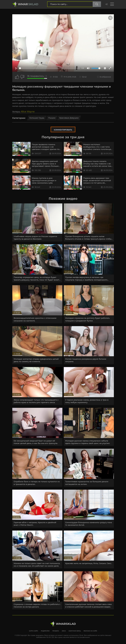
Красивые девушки (69, 118)
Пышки (52, 118)
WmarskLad (66, 624)
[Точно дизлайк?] (22, 77)
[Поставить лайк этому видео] (17, 77)
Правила (56, 631)
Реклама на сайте (90, 631)
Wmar (28, 4)
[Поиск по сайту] (97, 4)
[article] (37, 222)
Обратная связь (75, 631)
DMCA (64, 631)
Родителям (45, 631)
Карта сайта (34, 631)
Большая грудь (37, 118)
